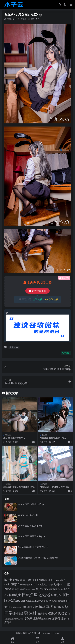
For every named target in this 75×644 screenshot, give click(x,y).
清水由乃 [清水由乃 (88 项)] (47, 601)
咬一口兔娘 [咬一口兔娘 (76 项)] (31, 589)
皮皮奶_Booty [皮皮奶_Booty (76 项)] (16, 607)
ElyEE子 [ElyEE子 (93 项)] (23, 580)
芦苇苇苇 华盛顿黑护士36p (53, 438)
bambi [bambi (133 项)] (8, 580)
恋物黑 (24, 19)
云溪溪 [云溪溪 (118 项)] (15, 589)
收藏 (66, 353)
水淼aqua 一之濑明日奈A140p (55, 487)
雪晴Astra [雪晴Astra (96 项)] (19, 619)
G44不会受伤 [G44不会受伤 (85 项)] (33, 580)
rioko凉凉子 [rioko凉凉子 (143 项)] (12, 584)
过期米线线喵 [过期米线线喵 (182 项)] (58, 613)
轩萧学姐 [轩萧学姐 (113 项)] (43, 613)
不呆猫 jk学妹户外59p (14, 438)
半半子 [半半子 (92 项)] (23, 589)
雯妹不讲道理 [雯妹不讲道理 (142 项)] (32, 618)
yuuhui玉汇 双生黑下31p (30, 526)
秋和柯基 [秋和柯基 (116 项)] (59, 607)
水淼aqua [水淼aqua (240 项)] (17, 600)
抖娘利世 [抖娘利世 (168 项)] (15, 595)
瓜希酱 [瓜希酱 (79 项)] (54, 601)
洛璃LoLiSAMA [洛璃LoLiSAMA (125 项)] (34, 601)
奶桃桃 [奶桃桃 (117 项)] (53, 589)
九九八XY (14, 347)
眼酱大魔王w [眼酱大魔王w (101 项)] (28, 607)
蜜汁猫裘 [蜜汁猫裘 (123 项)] (18, 613)
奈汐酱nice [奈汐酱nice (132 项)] (42, 589)
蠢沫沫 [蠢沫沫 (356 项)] (31, 613)
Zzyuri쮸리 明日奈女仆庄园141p (19, 487)
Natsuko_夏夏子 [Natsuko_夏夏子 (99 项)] (47, 580)
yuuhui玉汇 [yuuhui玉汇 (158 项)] (39, 584)
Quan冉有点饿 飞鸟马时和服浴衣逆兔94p (38, 558)
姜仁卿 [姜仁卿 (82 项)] (60, 589)
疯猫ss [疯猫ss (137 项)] (61, 601)
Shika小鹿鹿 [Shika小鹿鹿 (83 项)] (25, 585)
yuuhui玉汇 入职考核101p (31, 504)
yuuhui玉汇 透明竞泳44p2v (31, 536)
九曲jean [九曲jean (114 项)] (58, 584)
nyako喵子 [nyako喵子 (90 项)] (60, 580)
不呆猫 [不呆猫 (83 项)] (50, 585)
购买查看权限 (37, 291)
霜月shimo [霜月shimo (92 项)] (46, 619)
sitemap (55, 633)
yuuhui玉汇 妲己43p (28, 515)
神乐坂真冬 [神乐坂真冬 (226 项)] (44, 606)
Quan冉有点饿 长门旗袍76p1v (33, 547)
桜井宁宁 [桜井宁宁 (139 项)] (56, 595)
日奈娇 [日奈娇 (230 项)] (27, 595)
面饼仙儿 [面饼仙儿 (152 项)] (58, 618)
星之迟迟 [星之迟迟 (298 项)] (42, 594)
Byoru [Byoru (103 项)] (16, 580)
